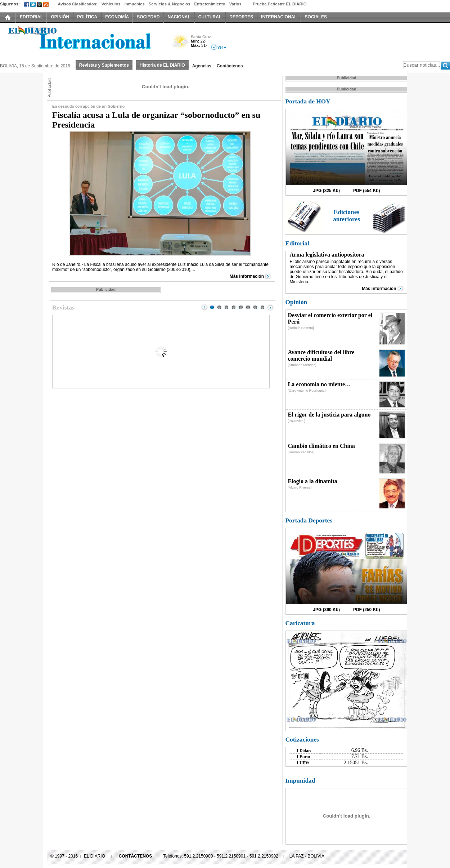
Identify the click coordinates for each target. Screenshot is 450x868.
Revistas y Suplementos (104, 65)
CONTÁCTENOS (136, 856)
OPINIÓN (60, 17)
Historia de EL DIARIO (162, 65)
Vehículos (111, 4)
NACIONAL (179, 17)
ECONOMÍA (117, 17)
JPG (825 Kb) (326, 191)
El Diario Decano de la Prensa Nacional (81, 40)
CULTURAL (210, 17)
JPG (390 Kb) (326, 610)
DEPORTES (241, 17)
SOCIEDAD (148, 17)
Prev (204, 307)
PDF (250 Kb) (367, 610)
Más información (247, 276)
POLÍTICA (87, 17)
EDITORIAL (31, 17)
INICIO (8, 17)
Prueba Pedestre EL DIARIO (280, 4)
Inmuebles (135, 4)
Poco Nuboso (181, 44)
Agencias (202, 66)
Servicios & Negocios (170, 4)
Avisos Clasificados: (77, 4)
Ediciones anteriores (346, 216)
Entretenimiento (210, 4)
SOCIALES (316, 17)
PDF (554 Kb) (367, 191)
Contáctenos (230, 66)
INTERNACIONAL (279, 17)
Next (270, 307)
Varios (235, 4)
